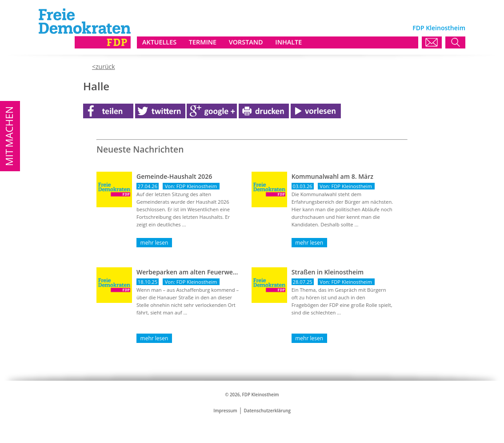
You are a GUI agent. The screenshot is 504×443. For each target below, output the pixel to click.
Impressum (225, 411)
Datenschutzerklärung (267, 411)
